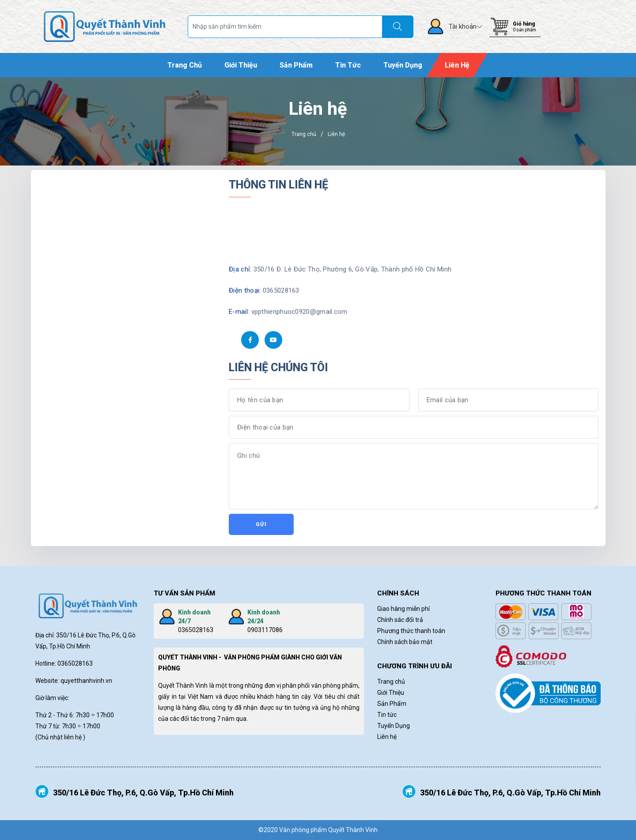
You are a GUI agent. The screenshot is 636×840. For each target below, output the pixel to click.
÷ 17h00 (102, 715)
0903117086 (265, 630)
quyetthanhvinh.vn (86, 681)
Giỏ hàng (524, 24)
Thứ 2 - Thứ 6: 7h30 (63, 715)
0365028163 (196, 630)
